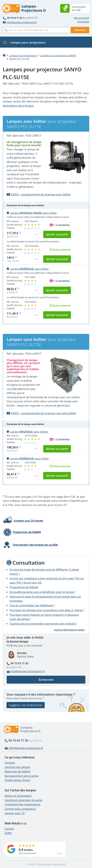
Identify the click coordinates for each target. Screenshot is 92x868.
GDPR (8, 833)
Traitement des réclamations (22, 804)
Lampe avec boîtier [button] (32, 213)
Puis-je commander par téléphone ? (32, 605)
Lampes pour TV (15, 813)
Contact (9, 829)
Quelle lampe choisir (17, 780)
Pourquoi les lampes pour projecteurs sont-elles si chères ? (47, 610)
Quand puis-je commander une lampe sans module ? (43, 623)
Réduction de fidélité (17, 771)
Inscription (83, 22)
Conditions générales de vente (23, 800)
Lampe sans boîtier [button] (27, 432)
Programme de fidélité (24, 587)
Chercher (80, 30)
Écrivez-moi (46, 680)
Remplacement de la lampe (22, 776)
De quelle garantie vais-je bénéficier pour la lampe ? (42, 592)
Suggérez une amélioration (26, 705)
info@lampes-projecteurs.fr (20, 22)
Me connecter (82, 18)
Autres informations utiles (69, 630)
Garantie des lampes (17, 767)
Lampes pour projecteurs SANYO (58, 56)
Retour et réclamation (18, 796)
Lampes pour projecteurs (23, 56)
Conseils (10, 763)
